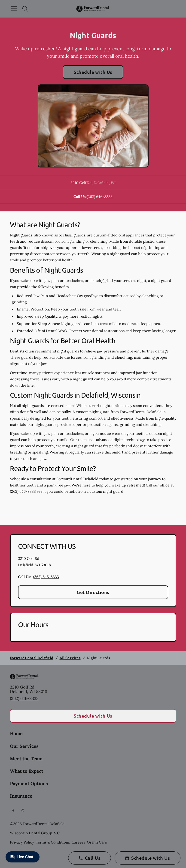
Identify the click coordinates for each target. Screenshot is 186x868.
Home (16, 733)
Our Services (24, 746)
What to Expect (27, 771)
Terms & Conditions (53, 842)
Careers (78, 842)
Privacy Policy (22, 842)
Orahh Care (97, 842)
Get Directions (93, 592)
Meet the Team (26, 759)
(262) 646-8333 (100, 197)
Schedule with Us (93, 72)
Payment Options (29, 783)
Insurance (21, 796)
